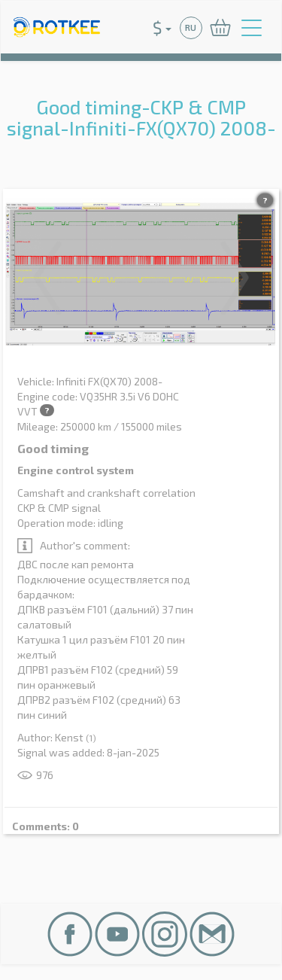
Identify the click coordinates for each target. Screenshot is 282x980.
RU (191, 27)
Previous (47, 278)
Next (235, 278)
